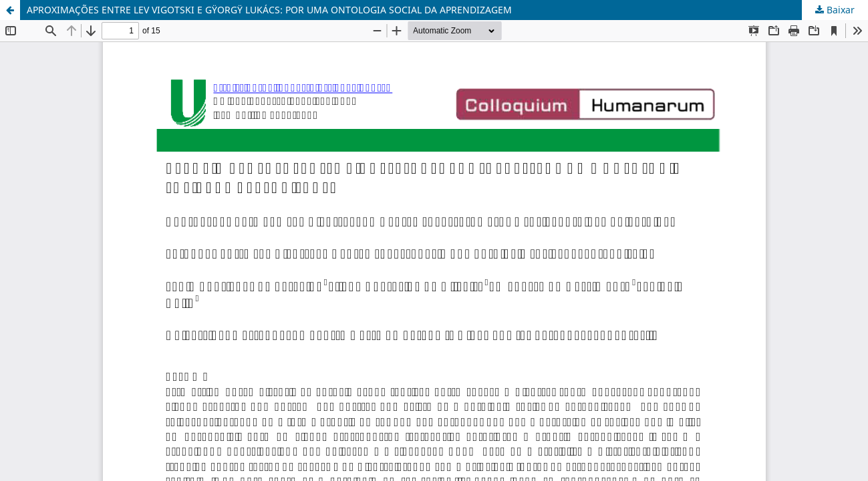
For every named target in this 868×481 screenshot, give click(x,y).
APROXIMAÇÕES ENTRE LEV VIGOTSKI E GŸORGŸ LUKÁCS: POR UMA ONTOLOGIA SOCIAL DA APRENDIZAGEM (269, 10)
